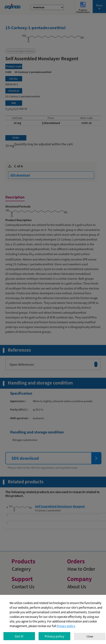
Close (90, 636)
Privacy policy (66, 626)
